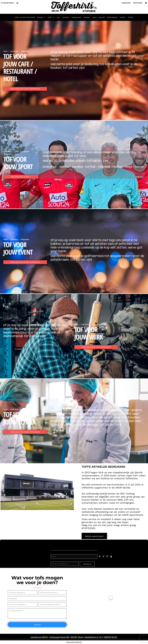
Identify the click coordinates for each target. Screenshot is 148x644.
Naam (53, 553)
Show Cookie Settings (74, 642)
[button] (17, 3)
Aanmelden (126, 3)
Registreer (138, 3)
